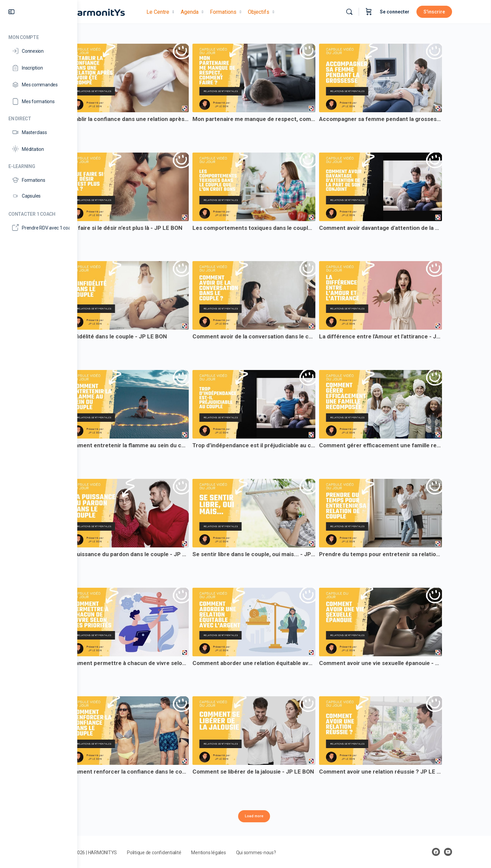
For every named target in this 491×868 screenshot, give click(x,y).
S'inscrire (460, 12)
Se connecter (420, 12)
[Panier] (394, 12)
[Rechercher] (375, 12)
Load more (284, 816)
